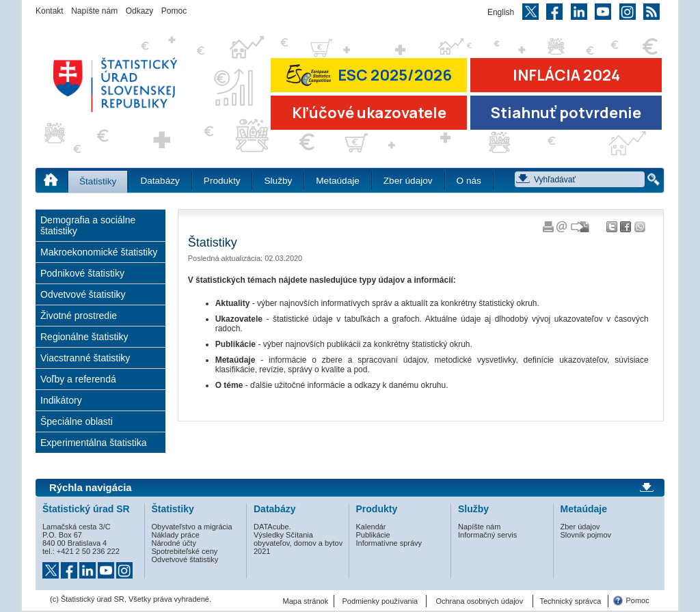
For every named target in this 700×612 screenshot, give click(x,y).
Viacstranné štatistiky (85, 358)
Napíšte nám (94, 11)
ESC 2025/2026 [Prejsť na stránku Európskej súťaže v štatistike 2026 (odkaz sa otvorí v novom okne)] (369, 75)
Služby (278, 181)
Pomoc (174, 11)
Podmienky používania (380, 601)
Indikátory (61, 400)
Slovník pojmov (586, 535)
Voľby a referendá (78, 379)
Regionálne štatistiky (84, 337)
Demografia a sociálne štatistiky (88, 225)
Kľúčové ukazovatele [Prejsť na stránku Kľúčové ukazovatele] (369, 113)
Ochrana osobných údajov (479, 601)
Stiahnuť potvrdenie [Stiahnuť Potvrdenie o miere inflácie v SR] (566, 113)
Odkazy (140, 11)
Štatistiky (98, 181)
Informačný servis (487, 535)
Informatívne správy (389, 543)
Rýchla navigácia (91, 488)
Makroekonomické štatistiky (99, 252)
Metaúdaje (337, 181)
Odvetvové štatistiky (83, 294)
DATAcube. (272, 527)
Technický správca (570, 601)
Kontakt (50, 11)
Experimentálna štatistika (94, 443)
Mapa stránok (306, 601)
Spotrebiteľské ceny (185, 551)
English (501, 12)
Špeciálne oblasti (77, 421)
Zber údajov (408, 181)
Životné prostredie (79, 316)
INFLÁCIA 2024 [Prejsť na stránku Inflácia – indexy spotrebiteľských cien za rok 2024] (566, 75)
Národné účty (174, 543)
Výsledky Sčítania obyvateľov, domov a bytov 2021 (298, 543)
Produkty (222, 181)
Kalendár (371, 527)
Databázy (160, 181)
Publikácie (373, 535)
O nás (469, 181)
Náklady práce (176, 535)
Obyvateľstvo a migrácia (192, 527)
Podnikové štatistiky (82, 273)
